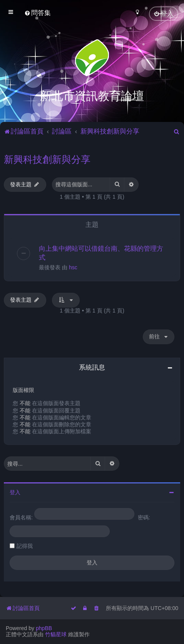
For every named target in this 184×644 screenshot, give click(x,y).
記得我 (25, 545)
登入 (15, 492)
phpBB (44, 628)
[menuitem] (38, 13)
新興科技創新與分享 (47, 158)
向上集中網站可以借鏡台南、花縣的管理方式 (101, 252)
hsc (73, 267)
